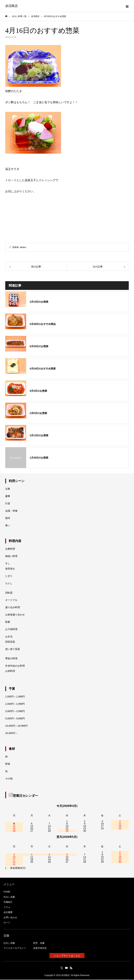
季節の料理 (11, 659)
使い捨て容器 (13, 650)
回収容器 (10, 642)
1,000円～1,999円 (15, 697)
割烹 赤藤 (39, 943)
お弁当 (9, 637)
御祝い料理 (11, 557)
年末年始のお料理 (15, 666)
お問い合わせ (10, 918)
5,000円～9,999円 (15, 719)
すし (8, 564)
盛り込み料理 (13, 608)
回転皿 (9, 593)
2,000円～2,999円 (15, 704)
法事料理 (10, 549)
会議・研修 (11, 511)
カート (7, 923)
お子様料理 (11, 630)
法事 (8, 489)
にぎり (9, 576)
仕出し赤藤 (9, 897)
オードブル (11, 600)
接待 (8, 519)
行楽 (8, 504)
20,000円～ (11, 734)
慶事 (8, 497)
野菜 (8, 764)
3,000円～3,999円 (15, 712)
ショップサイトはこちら (67, 956)
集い (8, 526)
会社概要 (8, 913)
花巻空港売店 (40, 949)
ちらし (9, 584)
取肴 (8, 622)
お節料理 (10, 671)
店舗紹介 (8, 902)
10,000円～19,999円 (16, 726)
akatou (23, 248)
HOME (7, 892)
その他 (9, 779)
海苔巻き (10, 569)
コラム (7, 908)
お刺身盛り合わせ (15, 615)
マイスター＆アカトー (15, 949)
